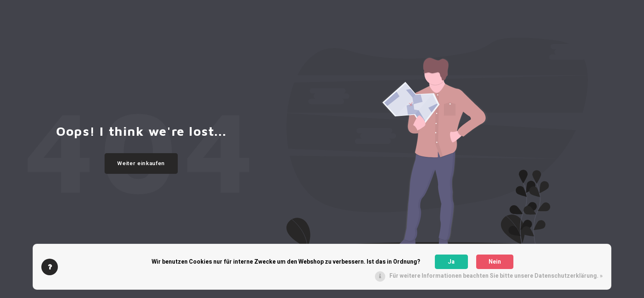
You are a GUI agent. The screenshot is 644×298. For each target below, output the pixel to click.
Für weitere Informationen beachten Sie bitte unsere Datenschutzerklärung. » (496, 276)
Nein (495, 262)
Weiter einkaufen (141, 163)
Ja (451, 262)
